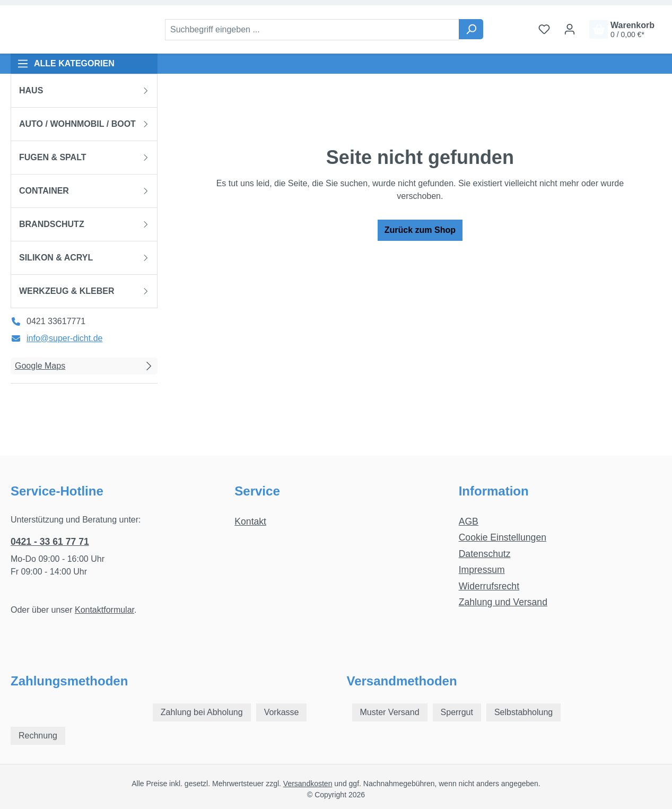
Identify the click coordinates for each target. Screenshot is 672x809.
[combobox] (312, 30)
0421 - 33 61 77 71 (50, 542)
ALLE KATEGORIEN (66, 64)
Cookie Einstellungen (503, 537)
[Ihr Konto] (570, 29)
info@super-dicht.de (64, 338)
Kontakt (250, 521)
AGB (469, 521)
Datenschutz (485, 554)
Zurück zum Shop (420, 230)
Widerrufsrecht (489, 586)
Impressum (482, 570)
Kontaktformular (104, 610)
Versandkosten (308, 784)
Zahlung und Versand (503, 602)
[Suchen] (471, 29)
